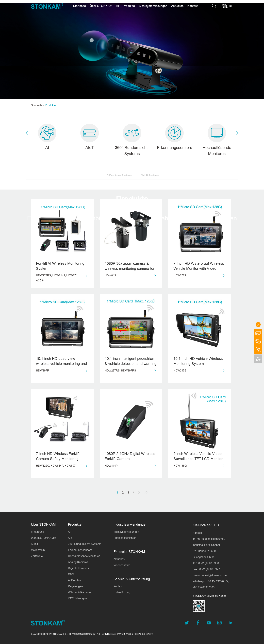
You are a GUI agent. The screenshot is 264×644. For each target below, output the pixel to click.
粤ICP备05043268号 (144, 634)
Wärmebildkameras (80, 592)
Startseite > (38, 105)
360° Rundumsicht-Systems (85, 544)
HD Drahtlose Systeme (118, 177)
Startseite (79, 6)
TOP (258, 360)
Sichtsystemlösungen (153, 6)
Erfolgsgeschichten (125, 538)
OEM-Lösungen (77, 598)
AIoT (71, 538)
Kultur (35, 544)
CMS (71, 574)
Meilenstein (38, 550)
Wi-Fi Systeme (150, 177)
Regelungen (75, 586)
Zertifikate (37, 556)
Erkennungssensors (80, 550)
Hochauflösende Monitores (84, 556)
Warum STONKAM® (43, 538)
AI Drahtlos (75, 580)
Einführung (38, 532)
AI (117, 6)
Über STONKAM (101, 6)
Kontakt (193, 6)
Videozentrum (122, 565)
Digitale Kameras (78, 568)
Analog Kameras (78, 562)
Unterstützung (122, 592)
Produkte (129, 6)
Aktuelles (177, 6)
